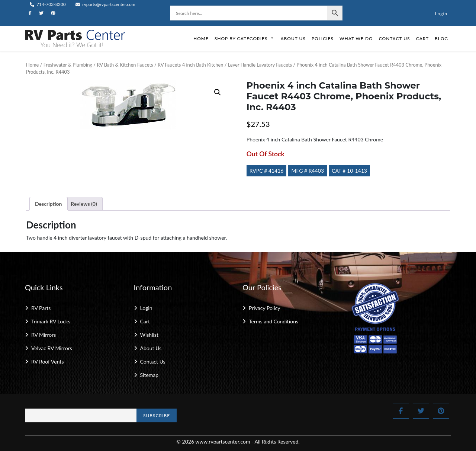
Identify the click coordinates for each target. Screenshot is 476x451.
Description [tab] (49, 204)
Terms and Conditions (274, 321)
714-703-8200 (48, 4)
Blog (441, 39)
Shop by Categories (245, 39)
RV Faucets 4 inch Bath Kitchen (190, 65)
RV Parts (41, 308)
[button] (218, 92)
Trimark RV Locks (51, 321)
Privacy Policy (264, 308)
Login (441, 14)
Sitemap (149, 375)
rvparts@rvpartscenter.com (105, 4)
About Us (293, 39)
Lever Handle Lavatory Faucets (260, 65)
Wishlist (149, 335)
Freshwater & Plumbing (68, 65)
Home (201, 39)
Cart (422, 39)
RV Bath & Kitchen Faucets (125, 65)
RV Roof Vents (47, 362)
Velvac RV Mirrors (52, 348)
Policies (323, 39)
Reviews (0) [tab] (84, 204)
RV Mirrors (44, 335)
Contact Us (395, 39)
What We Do (356, 39)
